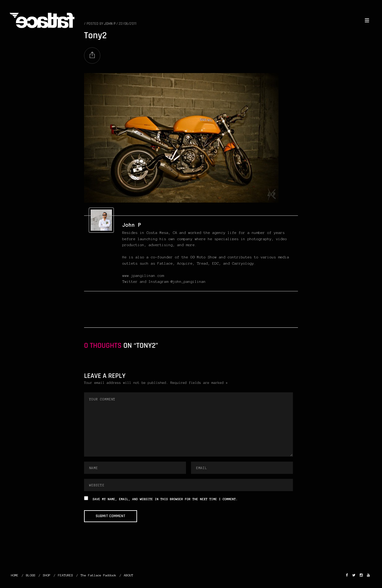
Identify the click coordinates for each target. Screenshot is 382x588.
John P (132, 225)
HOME (15, 575)
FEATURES (66, 575)
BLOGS (31, 575)
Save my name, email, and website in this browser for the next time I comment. (165, 499)
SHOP (47, 575)
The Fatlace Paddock (98, 575)
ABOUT (129, 575)
